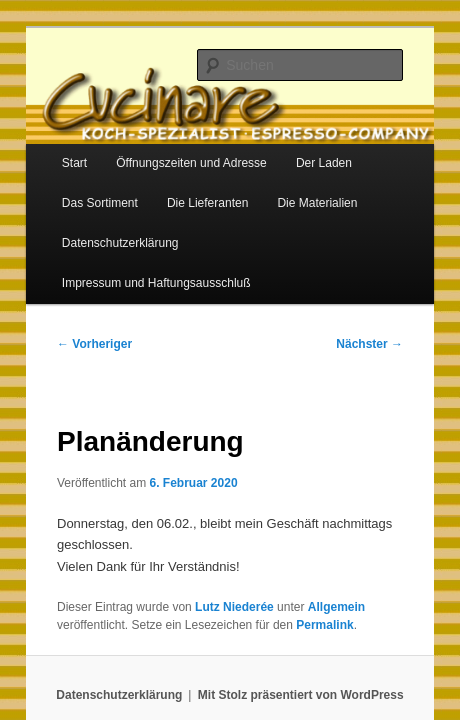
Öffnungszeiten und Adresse (169, 150)
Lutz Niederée (212, 554)
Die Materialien (295, 190)
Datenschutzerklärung (98, 230)
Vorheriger (72, 291)
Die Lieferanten (185, 190)
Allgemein (314, 554)
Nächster (391, 291)
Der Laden (302, 150)
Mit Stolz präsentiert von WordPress (301, 642)
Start (52, 150)
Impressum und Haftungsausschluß (280, 230)
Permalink (228, 572)
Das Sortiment (78, 190)
